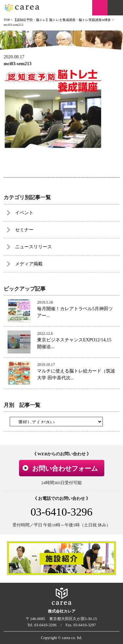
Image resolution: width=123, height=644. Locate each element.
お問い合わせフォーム (65, 468)
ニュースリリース (33, 247)
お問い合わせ (100, 8)
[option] (61, 558)
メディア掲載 (29, 264)
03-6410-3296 (61, 512)
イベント (24, 213)
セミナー (24, 230)
